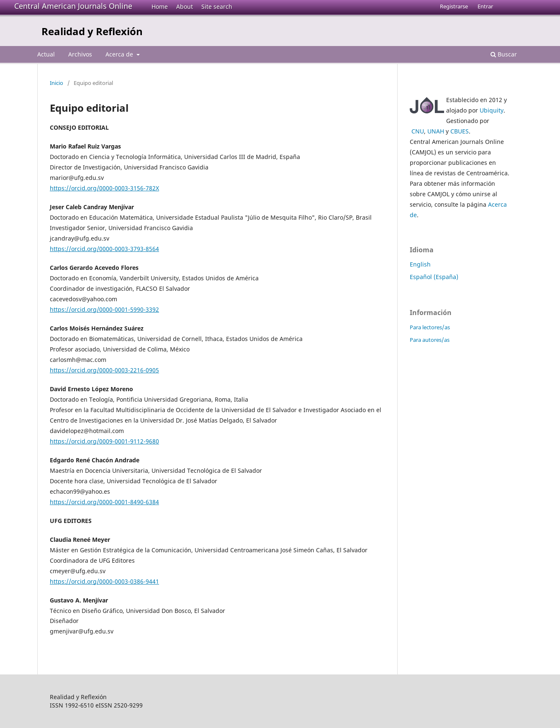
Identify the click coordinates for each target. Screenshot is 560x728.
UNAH (436, 131)
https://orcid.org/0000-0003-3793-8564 (104, 249)
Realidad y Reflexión (92, 31)
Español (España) (434, 277)
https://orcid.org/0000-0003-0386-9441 (104, 581)
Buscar (504, 54)
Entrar (485, 6)
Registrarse (454, 6)
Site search (217, 6)
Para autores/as (430, 340)
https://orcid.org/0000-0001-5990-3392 (104, 309)
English (420, 264)
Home (160, 6)
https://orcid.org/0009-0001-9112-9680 (104, 441)
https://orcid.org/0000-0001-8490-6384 (104, 502)
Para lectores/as (430, 327)
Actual (46, 54)
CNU (418, 131)
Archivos (80, 54)
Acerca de (120, 54)
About (185, 6)
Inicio (57, 83)
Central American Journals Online (73, 6)
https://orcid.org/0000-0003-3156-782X (104, 188)
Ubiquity (492, 110)
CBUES (460, 131)
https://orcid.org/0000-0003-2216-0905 (104, 370)
